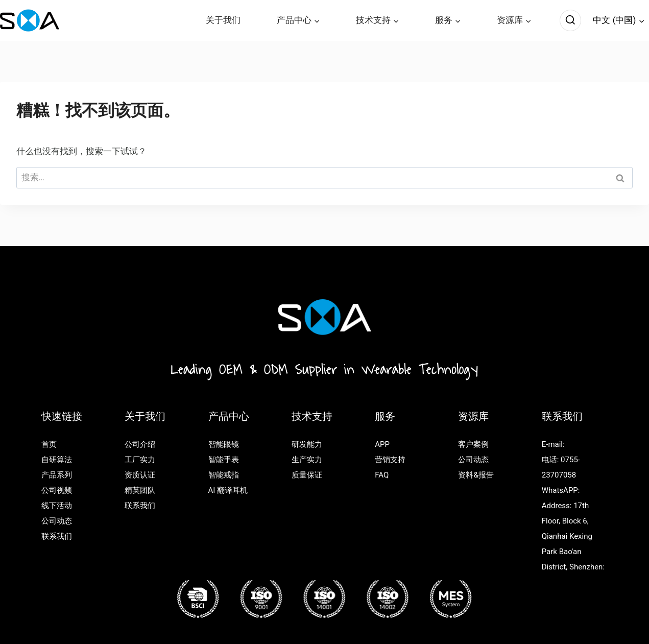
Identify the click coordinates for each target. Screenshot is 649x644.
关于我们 (223, 20)
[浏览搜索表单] (570, 20)
